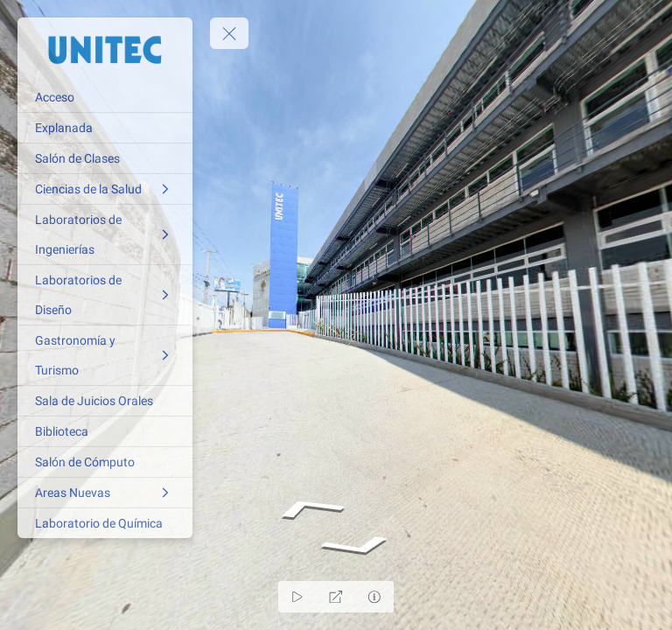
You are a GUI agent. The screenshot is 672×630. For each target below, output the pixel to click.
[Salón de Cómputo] (105, 462)
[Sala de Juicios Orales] (105, 401)
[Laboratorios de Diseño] (105, 295)
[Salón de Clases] (105, 158)
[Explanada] (105, 128)
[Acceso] (105, 97)
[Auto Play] (297, 597)
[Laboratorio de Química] (105, 523)
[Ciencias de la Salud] (105, 189)
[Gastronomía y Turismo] (105, 355)
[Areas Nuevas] (105, 493)
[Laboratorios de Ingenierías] (105, 234)
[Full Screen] (336, 597)
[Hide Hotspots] (374, 597)
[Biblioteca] (105, 431)
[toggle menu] (229, 33)
